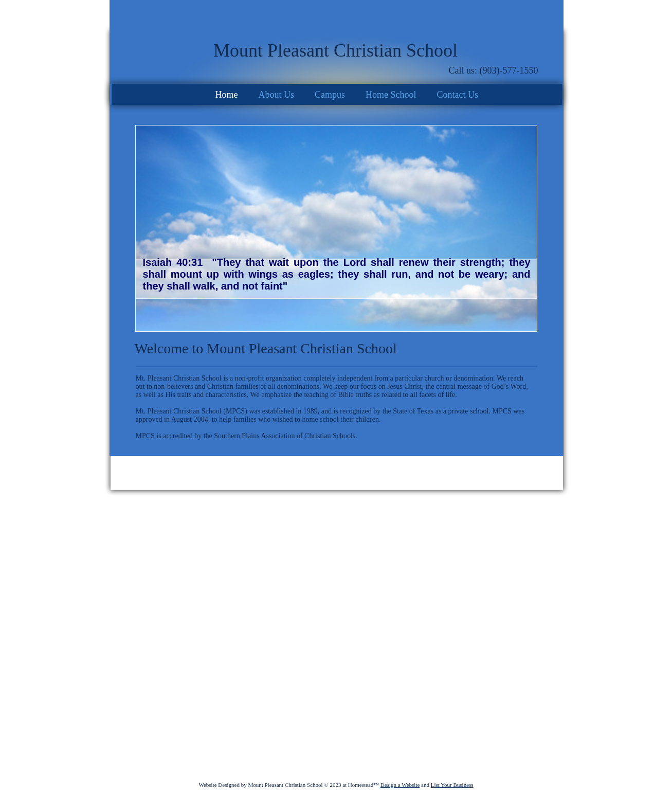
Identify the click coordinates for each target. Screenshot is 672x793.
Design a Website (400, 785)
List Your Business (452, 785)
